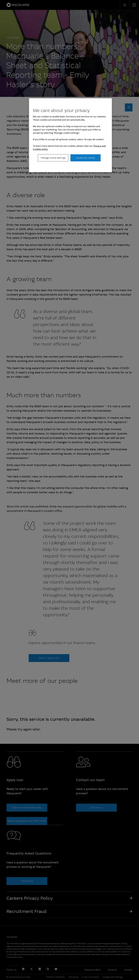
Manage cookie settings (53, 158)
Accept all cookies (86, 158)
